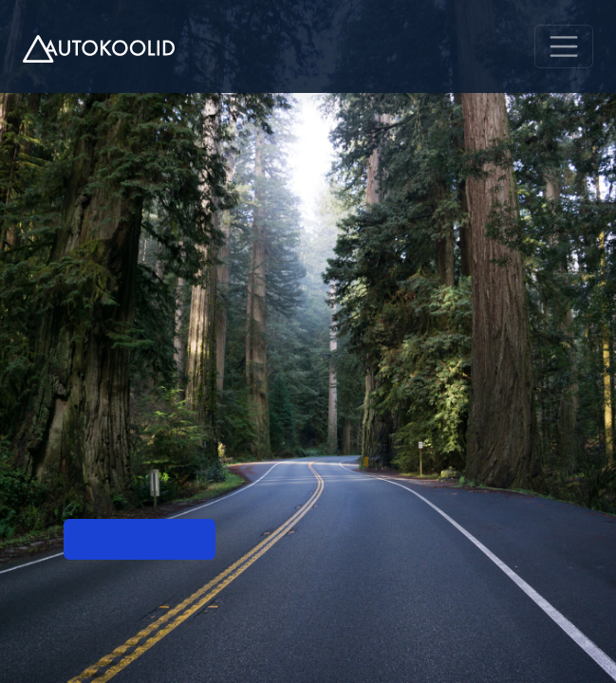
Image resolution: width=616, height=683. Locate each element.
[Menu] (564, 46)
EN (504, 46)
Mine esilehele (140, 539)
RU (467, 46)
